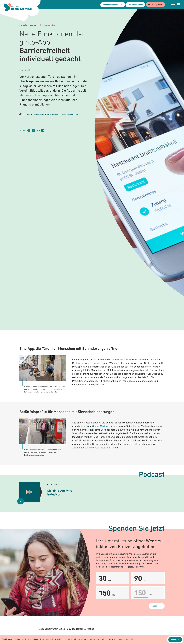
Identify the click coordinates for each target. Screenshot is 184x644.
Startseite (23, 25)
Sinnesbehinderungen (70, 115)
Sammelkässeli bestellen (113, 5)
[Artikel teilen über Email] (43, 131)
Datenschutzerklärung (128, 640)
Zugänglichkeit (38, 115)
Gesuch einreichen (135, 5)
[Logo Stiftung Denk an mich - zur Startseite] (18, 7)
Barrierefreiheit (53, 115)
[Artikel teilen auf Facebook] (30, 131)
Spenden (157, 606)
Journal (33, 25)
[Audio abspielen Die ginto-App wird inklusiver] (21, 501)
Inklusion (27, 115)
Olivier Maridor (100, 426)
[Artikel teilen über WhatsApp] (39, 131)
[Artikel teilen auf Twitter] (34, 131)
